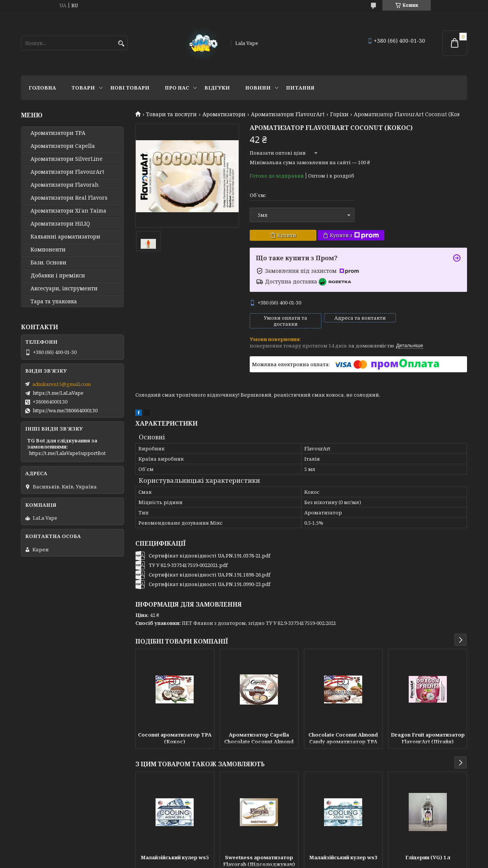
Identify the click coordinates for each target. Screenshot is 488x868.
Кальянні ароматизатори (65, 237)
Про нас (177, 88)
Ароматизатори (224, 114)
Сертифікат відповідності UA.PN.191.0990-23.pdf (209, 584)
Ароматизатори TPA (58, 133)
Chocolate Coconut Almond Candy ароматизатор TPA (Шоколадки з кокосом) (343, 739)
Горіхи (339, 114)
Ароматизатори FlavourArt (288, 114)
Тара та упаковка (54, 301)
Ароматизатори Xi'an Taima (68, 211)
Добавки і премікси (58, 275)
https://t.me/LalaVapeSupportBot (67, 453)
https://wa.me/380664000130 (65, 410)
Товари (83, 88)
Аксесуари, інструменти (64, 288)
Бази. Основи (48, 263)
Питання (300, 88)
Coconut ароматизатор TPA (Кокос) (175, 738)
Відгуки (217, 88)
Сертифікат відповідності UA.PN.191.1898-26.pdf (209, 575)
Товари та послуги (171, 114)
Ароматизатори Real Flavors (69, 198)
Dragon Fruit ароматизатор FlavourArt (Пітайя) (428, 738)
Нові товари (130, 88)
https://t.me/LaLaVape (58, 393)
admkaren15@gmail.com (62, 384)
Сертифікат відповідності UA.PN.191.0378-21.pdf (209, 556)
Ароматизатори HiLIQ (60, 224)
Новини (258, 88)
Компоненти (48, 250)
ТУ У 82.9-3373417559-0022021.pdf (188, 565)
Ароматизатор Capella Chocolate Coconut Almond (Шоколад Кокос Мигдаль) (259, 739)
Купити (287, 235)
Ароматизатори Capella (63, 146)
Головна (42, 88)
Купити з (354, 235)
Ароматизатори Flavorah (65, 185)
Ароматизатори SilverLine (67, 159)
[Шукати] (121, 44)
